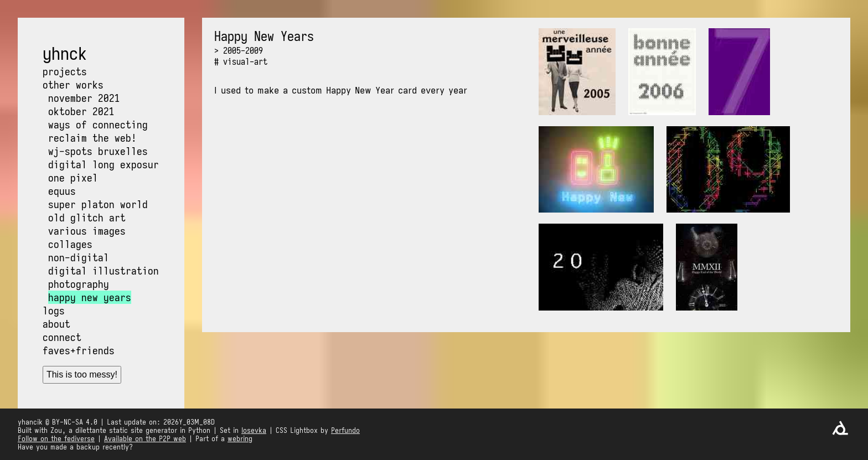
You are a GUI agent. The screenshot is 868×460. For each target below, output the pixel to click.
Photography (79, 284)
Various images (87, 231)
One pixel (73, 178)
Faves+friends (79, 350)
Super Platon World (98, 204)
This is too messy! (82, 374)
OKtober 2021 (81, 111)
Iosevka (254, 430)
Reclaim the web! (92, 138)
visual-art (245, 61)
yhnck (65, 54)
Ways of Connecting (98, 125)
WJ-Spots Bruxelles (98, 151)
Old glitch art (87, 218)
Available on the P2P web (145, 439)
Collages (70, 244)
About (56, 324)
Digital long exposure (106, 164)
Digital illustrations (106, 271)
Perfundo (345, 430)
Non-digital (79, 257)
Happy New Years (90, 297)
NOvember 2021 (84, 98)
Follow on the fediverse (56, 439)
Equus (62, 191)
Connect (62, 337)
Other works (73, 85)
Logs (54, 311)
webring (240, 439)
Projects (65, 71)
